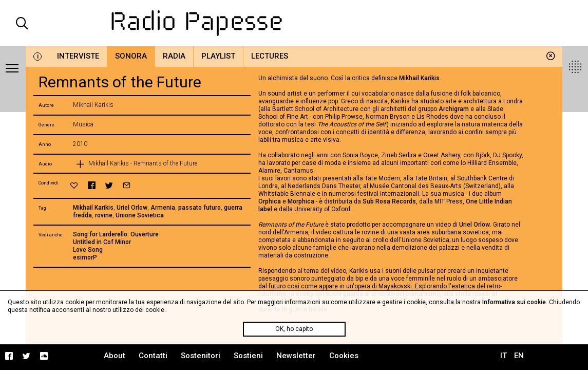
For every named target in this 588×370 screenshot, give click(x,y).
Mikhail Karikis (93, 208)
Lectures (270, 56)
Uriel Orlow (132, 208)
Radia (174, 56)
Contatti (153, 356)
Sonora (131, 56)
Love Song (88, 250)
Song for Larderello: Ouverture (116, 234)
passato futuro (200, 208)
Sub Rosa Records (389, 201)
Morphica (302, 201)
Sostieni (248, 356)
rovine (104, 215)
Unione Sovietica (140, 215)
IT (504, 356)
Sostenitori (201, 356)
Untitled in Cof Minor (102, 242)
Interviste (78, 56)
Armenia (163, 208)
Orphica (270, 201)
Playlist (218, 56)
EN (519, 356)
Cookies (344, 356)
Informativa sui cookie (514, 302)
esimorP (85, 257)
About (115, 356)
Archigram (454, 109)
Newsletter (296, 356)
